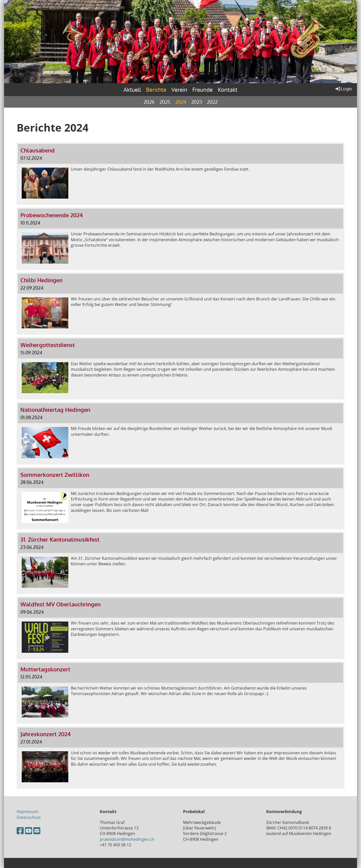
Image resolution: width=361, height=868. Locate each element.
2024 (181, 102)
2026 (149, 102)
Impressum (27, 812)
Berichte (156, 89)
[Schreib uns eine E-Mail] (37, 831)
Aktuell (132, 89)
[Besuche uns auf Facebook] (20, 831)
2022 (212, 102)
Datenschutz (29, 817)
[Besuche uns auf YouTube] (28, 831)
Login (343, 89)
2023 (197, 102)
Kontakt (228, 89)
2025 (165, 102)
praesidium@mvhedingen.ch (127, 839)
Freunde (203, 89)
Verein (179, 89)
